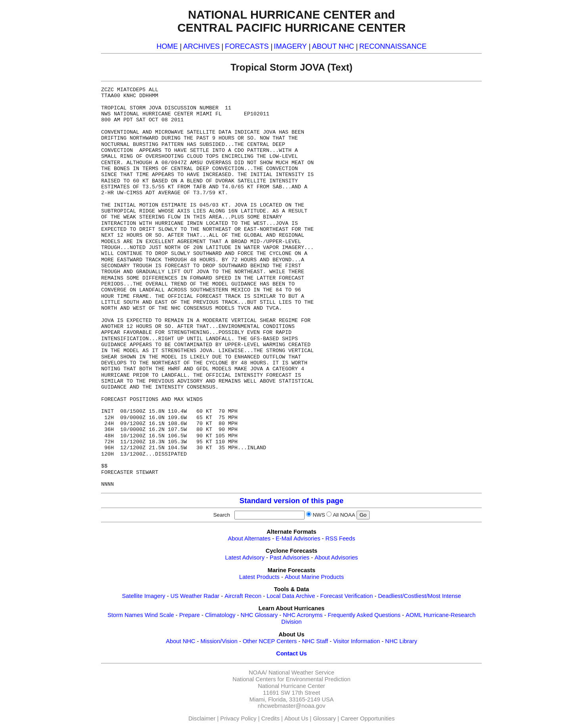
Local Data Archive (291, 596)
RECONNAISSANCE (393, 46)
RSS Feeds (340, 538)
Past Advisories (290, 557)
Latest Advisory (245, 557)
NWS (319, 515)
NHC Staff (315, 641)
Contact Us (291, 653)
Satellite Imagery (143, 596)
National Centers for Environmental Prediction (291, 679)
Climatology (220, 615)
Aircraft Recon (243, 596)
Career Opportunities (368, 718)
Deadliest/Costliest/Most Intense (419, 596)
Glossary (324, 718)
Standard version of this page (291, 501)
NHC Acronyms (303, 615)
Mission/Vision (219, 641)
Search (223, 515)
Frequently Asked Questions (364, 615)
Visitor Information (357, 641)
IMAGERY (291, 46)
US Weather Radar (195, 596)
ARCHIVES (201, 46)
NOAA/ (258, 672)
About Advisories (336, 557)
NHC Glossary (259, 615)
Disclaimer (202, 718)
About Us (296, 718)
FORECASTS (247, 46)
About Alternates (249, 538)
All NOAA (344, 515)
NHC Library (401, 641)
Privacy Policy (238, 718)
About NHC (180, 641)
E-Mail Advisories (298, 538)
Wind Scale (159, 615)
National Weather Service (301, 672)
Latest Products (259, 577)
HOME (167, 46)
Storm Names (125, 615)
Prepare (190, 615)
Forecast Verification (346, 596)
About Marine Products (314, 577)
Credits (270, 718)
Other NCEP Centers (270, 641)
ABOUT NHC (333, 46)
